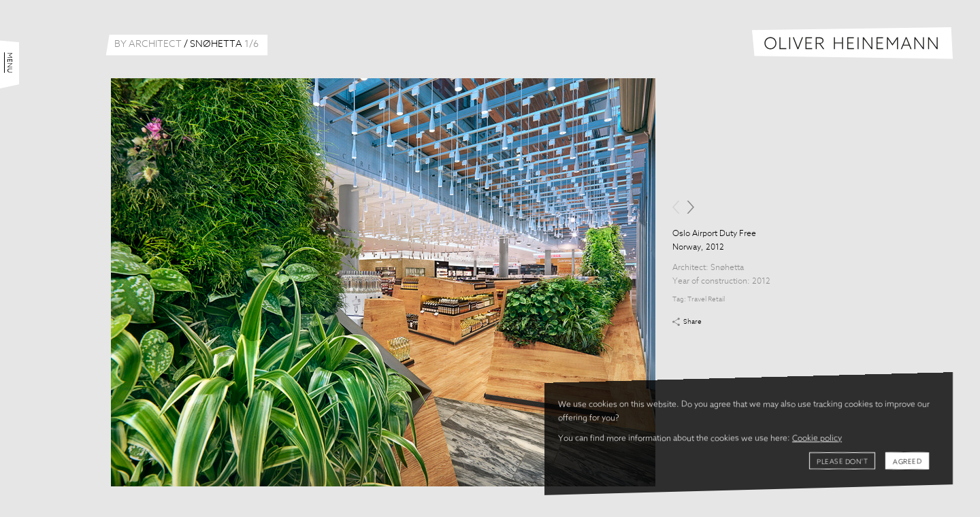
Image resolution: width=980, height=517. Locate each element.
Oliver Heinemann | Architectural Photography (852, 43)
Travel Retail (706, 299)
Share (692, 322)
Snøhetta (727, 268)
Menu (10, 63)
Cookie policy (817, 439)
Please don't (842, 462)
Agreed (907, 462)
